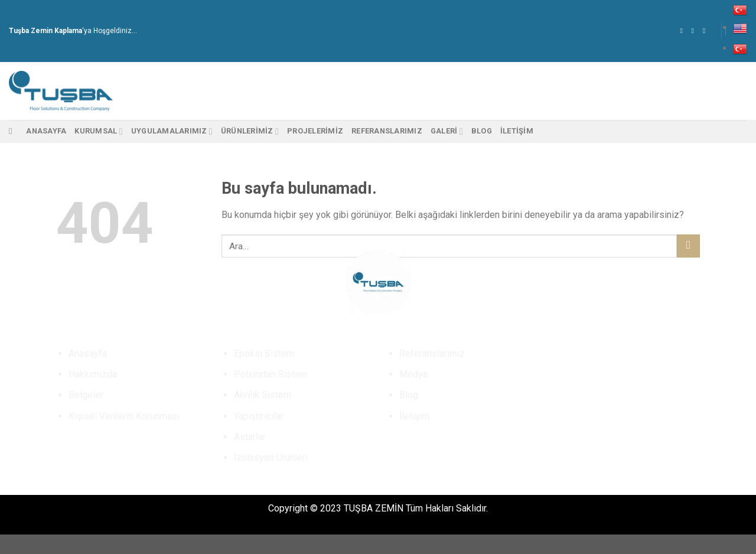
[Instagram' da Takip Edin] (695, 31)
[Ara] (13, 131)
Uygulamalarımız (172, 131)
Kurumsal (98, 131)
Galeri (447, 131)
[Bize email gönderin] (706, 31)
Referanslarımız (387, 131)
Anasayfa (46, 131)
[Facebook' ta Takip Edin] (683, 31)
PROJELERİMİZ (315, 131)
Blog (482, 131)
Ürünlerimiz (250, 131)
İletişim (517, 131)
